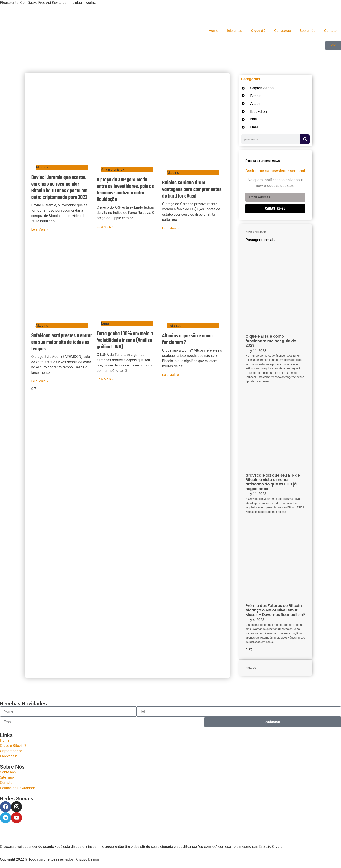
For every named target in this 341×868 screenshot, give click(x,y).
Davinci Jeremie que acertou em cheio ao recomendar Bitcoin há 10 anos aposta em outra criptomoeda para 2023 (59, 188)
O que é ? (258, 31)
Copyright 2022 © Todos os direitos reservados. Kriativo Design (49, 859)
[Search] (305, 139)
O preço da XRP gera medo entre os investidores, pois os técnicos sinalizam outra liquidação (125, 190)
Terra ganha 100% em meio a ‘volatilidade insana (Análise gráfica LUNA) (125, 341)
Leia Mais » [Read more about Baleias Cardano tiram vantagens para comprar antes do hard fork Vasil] (171, 228)
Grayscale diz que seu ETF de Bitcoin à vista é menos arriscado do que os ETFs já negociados (273, 482)
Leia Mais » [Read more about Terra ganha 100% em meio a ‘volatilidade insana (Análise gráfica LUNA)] (105, 379)
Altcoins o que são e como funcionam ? (187, 339)
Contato (330, 31)
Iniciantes (235, 31)
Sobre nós (307, 31)
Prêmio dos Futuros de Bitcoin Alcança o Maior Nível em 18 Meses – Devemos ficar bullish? (275, 610)
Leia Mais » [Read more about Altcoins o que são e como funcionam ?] (171, 375)
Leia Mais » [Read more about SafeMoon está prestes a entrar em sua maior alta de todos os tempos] (40, 381)
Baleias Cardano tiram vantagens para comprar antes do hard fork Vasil (192, 190)
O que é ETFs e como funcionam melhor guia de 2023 (271, 341)
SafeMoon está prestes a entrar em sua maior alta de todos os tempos (62, 342)
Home (213, 31)
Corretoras (282, 31)
